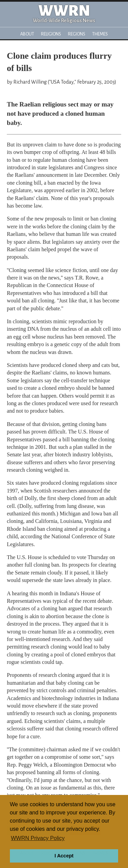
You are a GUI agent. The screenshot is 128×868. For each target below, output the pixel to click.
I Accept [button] (64, 856)
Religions (51, 34)
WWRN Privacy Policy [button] (38, 838)
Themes (100, 34)
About (27, 34)
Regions (77, 34)
